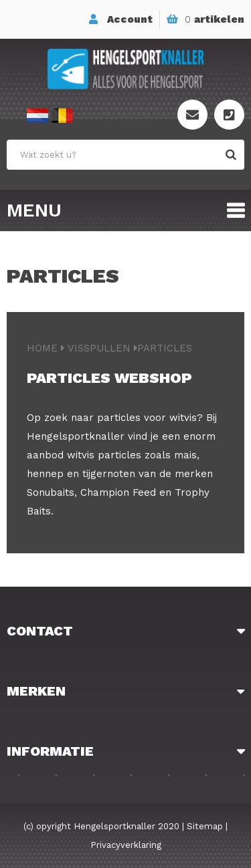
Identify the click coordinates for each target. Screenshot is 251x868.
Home (42, 348)
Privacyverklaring (126, 845)
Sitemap (205, 826)
